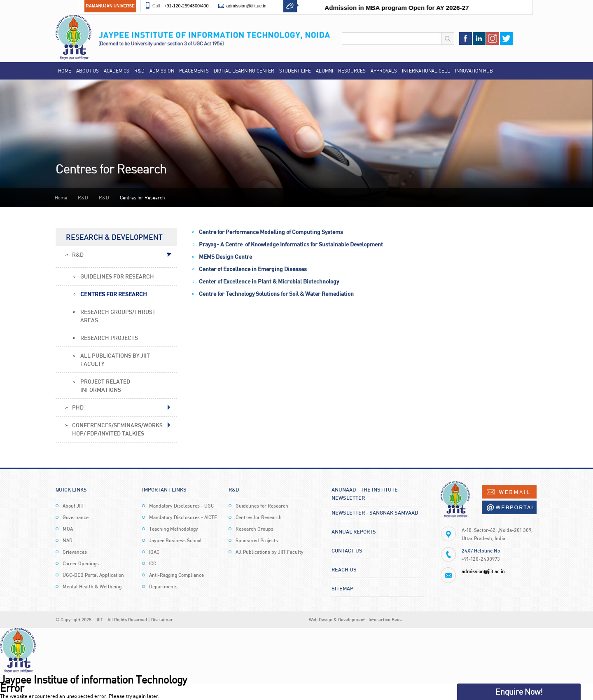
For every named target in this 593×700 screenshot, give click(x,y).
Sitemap (342, 588)
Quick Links (71, 489)
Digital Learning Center (244, 71)
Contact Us (347, 550)
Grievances (75, 552)
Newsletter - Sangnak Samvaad (375, 513)
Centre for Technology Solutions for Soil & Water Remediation (276, 294)
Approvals (384, 71)
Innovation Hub (474, 71)
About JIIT (74, 506)
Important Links (164, 489)
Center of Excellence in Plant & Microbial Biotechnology (269, 281)
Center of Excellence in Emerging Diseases (253, 269)
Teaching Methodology (174, 529)
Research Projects (109, 338)
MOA (68, 529)
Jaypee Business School (175, 540)
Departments (163, 586)
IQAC (154, 552)
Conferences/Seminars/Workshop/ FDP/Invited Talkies (117, 429)
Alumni (325, 71)
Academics (117, 71)
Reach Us (344, 569)
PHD (78, 407)
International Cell (426, 71)
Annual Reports (354, 531)
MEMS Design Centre (225, 256)
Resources (352, 71)
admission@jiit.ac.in (246, 6)
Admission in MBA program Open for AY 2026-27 (404, 8)
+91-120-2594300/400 (186, 6)
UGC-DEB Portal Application (93, 575)
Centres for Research (114, 294)
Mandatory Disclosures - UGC (181, 506)
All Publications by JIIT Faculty (115, 359)
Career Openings (81, 563)
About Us (88, 71)
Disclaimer (162, 619)
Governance (76, 517)
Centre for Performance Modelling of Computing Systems (271, 232)
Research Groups (254, 529)
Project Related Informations (105, 385)
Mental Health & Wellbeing (92, 586)
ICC (153, 563)
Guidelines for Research (117, 276)
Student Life (295, 71)
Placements (194, 71)
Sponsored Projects (257, 540)
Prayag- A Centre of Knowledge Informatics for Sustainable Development (291, 244)
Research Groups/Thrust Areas (118, 316)
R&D (139, 71)
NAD (68, 540)
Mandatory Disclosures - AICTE (183, 517)
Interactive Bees (385, 619)
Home (65, 71)
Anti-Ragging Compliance (176, 575)
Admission (162, 71)
